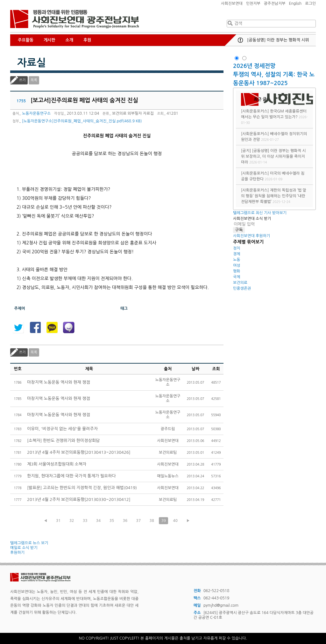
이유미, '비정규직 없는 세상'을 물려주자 (62, 429)
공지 (240, 40)
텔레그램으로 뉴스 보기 (29, 543)
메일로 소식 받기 (24, 548)
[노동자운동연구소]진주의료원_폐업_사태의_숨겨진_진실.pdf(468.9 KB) (82, 121)
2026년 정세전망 (255, 66)
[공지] (246, 151)
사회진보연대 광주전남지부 (74, 19)
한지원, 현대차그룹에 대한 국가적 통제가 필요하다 (71, 476)
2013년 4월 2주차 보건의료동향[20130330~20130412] (79, 499)
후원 (87, 40)
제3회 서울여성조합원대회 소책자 (57, 464)
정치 (237, 248)
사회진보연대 (232, 4)
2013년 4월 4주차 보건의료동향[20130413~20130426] (79, 452)
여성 (237, 265)
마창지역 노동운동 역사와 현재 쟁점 (59, 382)
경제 (237, 254)
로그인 (310, 4)
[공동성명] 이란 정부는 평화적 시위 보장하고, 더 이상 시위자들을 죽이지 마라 (273, 156)
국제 (237, 277)
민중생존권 (242, 288)
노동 (237, 260)
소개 (69, 40)
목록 (34, 80)
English (295, 4)
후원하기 (17, 553)
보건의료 (240, 283)
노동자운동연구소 (36, 113)
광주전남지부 (275, 4)
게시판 (50, 40)
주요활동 (26, 40)
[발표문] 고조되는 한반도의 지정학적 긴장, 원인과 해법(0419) (82, 488)
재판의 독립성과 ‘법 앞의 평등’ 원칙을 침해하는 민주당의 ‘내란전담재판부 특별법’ (274, 196)
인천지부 (253, 4)
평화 (237, 271)
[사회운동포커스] (255, 111)
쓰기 (22, 80)
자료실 (32, 63)
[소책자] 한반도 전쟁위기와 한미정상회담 (63, 441)
